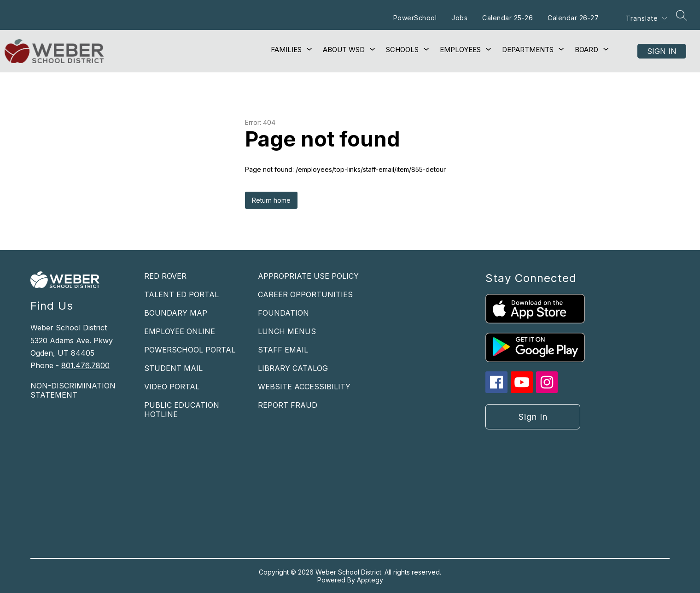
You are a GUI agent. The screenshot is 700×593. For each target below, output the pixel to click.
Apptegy (370, 580)
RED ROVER (165, 276)
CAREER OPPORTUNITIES (305, 294)
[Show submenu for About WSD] (344, 50)
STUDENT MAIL (173, 368)
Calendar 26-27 (573, 18)
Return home (271, 200)
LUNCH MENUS (287, 331)
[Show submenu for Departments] (528, 50)
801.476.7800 (85, 365)
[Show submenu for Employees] (460, 50)
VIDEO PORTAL (172, 387)
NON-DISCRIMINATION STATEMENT (73, 390)
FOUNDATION (283, 313)
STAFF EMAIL (283, 350)
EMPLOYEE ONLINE (180, 331)
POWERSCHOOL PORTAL (190, 350)
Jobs (459, 18)
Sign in (662, 51)
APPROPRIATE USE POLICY (308, 276)
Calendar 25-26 (507, 18)
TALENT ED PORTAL (181, 294)
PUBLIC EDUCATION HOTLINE (182, 410)
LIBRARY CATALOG (293, 368)
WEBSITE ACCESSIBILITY (304, 387)
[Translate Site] (646, 18)
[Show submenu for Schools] (402, 50)
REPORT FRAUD (288, 405)
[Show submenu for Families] (286, 50)
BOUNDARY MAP (176, 313)
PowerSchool (415, 18)
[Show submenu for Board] (586, 50)
